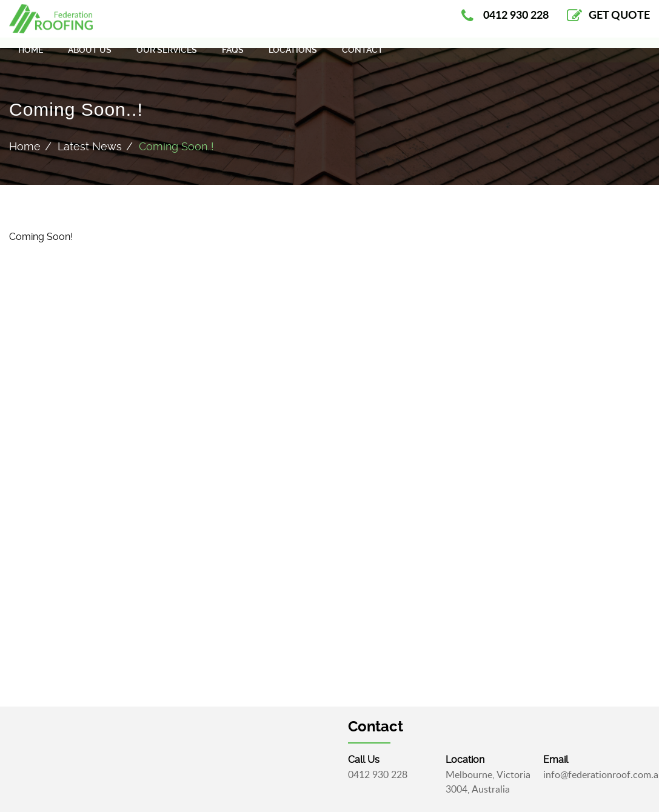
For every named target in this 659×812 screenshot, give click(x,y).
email (556, 760)
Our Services (167, 60)
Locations (293, 60)
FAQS (233, 60)
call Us (364, 760)
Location (465, 760)
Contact (363, 60)
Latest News (90, 146)
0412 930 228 (378, 774)
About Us (90, 60)
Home (31, 60)
